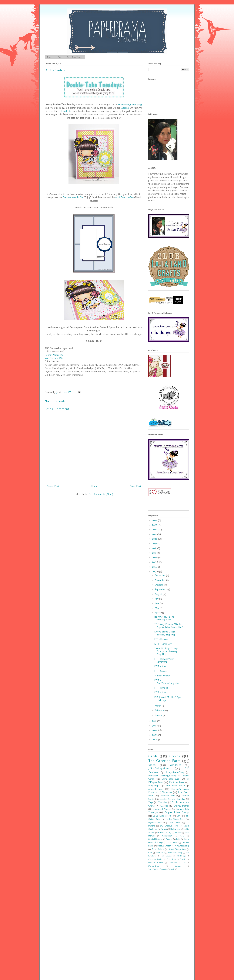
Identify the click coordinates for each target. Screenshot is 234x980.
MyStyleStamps (155, 822)
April (158, 613)
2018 (155, 548)
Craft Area (171, 859)
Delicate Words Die (73, 197)
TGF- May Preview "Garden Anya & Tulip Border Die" (168, 626)
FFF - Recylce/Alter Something (164, 660)
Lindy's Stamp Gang (175, 819)
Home (49, 57)
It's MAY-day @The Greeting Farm (164, 618)
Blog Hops (154, 786)
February (160, 710)
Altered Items (156, 789)
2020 (155, 539)
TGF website (65, 111)
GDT (179, 816)
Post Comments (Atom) (101, 494)
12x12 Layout (175, 822)
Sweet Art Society (175, 853)
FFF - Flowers (161, 639)
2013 (155, 571)
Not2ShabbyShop (182, 846)
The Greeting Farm (164, 761)
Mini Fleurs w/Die (124, 197)
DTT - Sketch (161, 666)
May (157, 608)
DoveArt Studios (156, 862)
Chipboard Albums (162, 809)
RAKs (178, 839)
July (157, 599)
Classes (164, 806)
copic (173, 869)
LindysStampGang (175, 772)
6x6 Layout (166, 856)
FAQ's (59, 57)
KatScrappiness (177, 782)
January (159, 715)
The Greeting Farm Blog (130, 105)
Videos (152, 765)
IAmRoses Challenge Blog (162, 776)
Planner (169, 839)
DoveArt (183, 859)
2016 (155, 557)
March (158, 706)
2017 (155, 553)
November (161, 580)
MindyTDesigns (155, 839)
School (178, 866)
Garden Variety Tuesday (172, 799)
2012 (155, 721)
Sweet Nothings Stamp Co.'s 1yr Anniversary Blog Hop (166, 651)
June (157, 603)
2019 (155, 544)
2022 (155, 530)
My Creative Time (169, 826)
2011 (154, 726)
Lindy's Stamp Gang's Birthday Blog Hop (165, 633)
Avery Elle (160, 853)
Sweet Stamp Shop (177, 849)
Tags (151, 802)
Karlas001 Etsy (165, 832)
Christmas (167, 792)
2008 (155, 740)
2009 (155, 735)
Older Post (135, 486)
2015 (155, 562)
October (159, 585)
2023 (155, 525)
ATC (182, 836)
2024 (155, 520)
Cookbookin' (167, 836)
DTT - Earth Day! (163, 644)
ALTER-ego (181, 856)
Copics (175, 756)
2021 (155, 534)
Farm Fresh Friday (175, 786)
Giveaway (173, 862)
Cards (153, 756)
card (150, 852)
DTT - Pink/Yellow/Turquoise (167, 682)
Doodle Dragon (164, 846)
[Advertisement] (167, 897)
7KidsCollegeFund (159, 768)
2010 (155, 730)
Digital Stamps (182, 806)
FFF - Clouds (161, 671)
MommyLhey (154, 866)
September (161, 589)
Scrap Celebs (158, 849)
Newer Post (53, 486)
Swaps (164, 829)
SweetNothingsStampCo (158, 869)
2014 (155, 567)
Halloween (175, 829)
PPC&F (178, 832)
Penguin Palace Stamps (177, 812)
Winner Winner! (162, 676)
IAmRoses (175, 765)
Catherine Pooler (155, 859)
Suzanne (125, 108)
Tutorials (163, 802)
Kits (184, 862)
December (161, 575)
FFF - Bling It (161, 688)
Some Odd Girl (170, 779)
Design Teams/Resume (74, 57)
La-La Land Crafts (162, 816)
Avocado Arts (168, 796)
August (159, 594)
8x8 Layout (172, 842)
